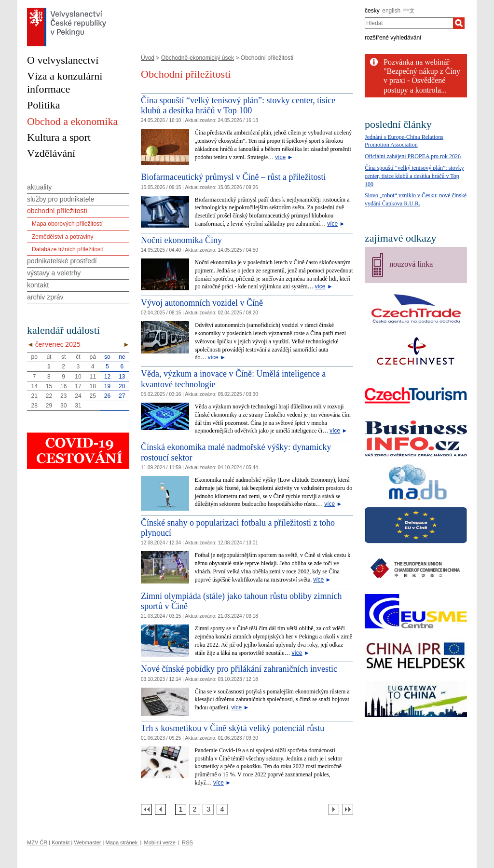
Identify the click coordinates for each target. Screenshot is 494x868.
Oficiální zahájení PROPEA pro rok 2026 (413, 156)
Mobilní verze (160, 842)
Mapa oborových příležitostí (67, 224)
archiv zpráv (45, 297)
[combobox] (409, 23)
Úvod (148, 58)
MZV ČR (37, 842)
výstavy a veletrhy (54, 273)
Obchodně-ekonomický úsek (198, 58)
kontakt (38, 285)
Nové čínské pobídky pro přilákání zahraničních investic (239, 669)
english (391, 11)
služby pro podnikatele (61, 199)
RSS (187, 842)
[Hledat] (459, 23)
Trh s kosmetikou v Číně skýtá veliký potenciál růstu (233, 728)
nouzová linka (411, 264)
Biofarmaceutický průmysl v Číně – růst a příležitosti (233, 177)
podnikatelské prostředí (62, 261)
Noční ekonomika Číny (181, 240)
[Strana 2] (195, 809)
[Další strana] (334, 809)
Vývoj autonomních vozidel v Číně (202, 303)
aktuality (39, 187)
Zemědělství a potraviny (62, 237)
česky (372, 11)
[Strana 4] (222, 809)
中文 (409, 11)
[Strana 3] (208, 809)
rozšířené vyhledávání (393, 38)
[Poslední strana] (348, 809)
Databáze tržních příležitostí (68, 249)
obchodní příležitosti (57, 211)
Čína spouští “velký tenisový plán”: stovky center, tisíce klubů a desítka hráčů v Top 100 (238, 106)
